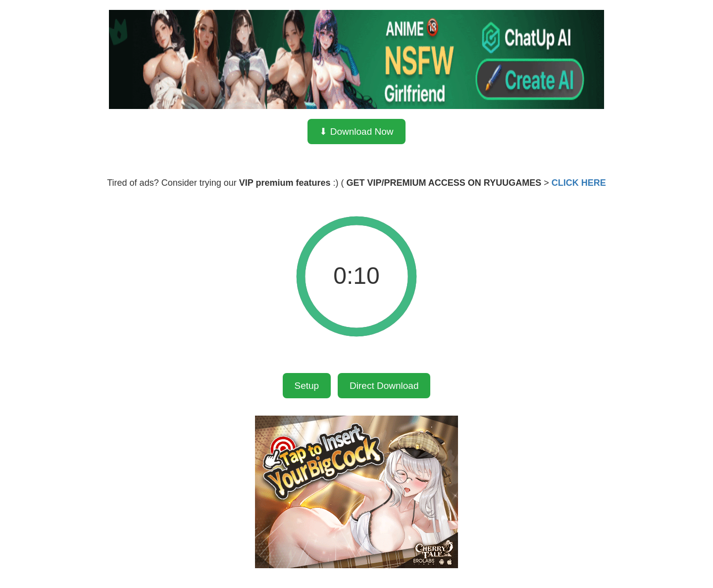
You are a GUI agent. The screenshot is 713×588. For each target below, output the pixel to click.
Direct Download (384, 386)
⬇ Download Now (356, 132)
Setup (307, 386)
